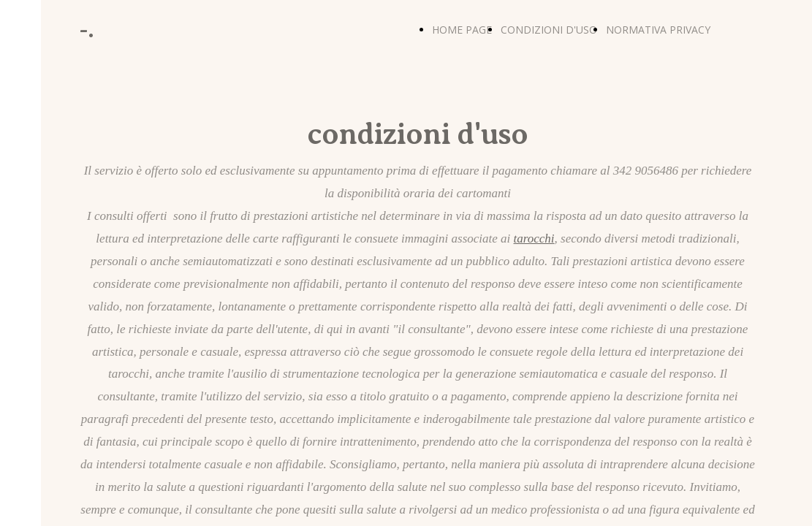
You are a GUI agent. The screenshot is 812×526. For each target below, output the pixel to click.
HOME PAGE (462, 30)
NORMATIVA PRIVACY (658, 30)
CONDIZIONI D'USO (549, 30)
